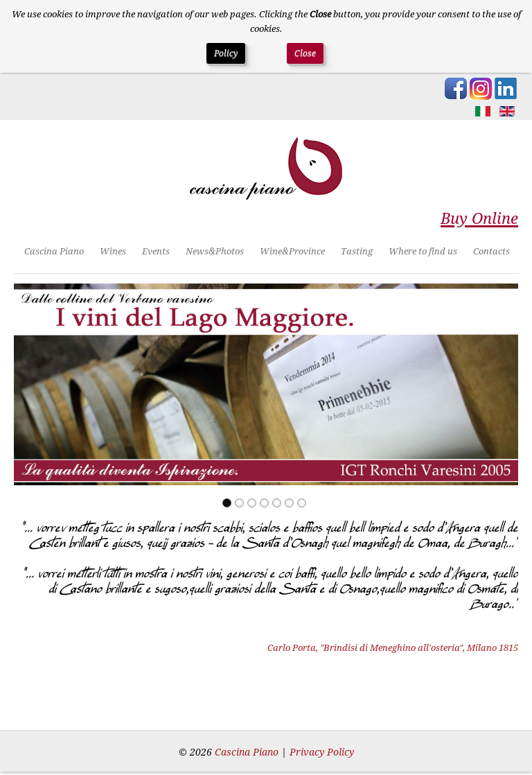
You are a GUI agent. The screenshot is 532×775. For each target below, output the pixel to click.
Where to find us (423, 251)
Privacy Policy (322, 752)
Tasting (357, 251)
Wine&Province (292, 251)
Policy (226, 53)
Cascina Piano (54, 251)
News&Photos (215, 251)
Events (156, 251)
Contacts (491, 251)
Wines (113, 251)
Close (305, 53)
